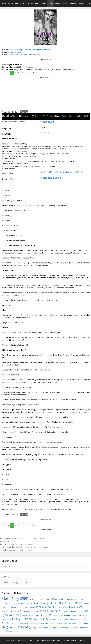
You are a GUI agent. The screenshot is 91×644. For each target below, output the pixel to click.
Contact (72, 4)
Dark (44, 4)
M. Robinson (16, 52)
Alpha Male (14, 50)
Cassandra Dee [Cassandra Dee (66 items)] (63, 599)
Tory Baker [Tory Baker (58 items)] (75, 628)
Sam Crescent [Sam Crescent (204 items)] (22, 627)
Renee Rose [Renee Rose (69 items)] (59, 623)
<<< (4, 73)
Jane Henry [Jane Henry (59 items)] (31, 607)
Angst (21, 50)
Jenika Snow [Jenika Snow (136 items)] (47, 607)
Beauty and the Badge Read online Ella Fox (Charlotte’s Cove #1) (27, 547)
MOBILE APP (13, 4)
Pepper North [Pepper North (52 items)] (47, 623)
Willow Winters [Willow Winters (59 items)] (11, 631)
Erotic (64, 4)
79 (34, 73)
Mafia (58, 4)
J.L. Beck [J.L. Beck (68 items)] (20, 607)
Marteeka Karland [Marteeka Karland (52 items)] (56, 619)
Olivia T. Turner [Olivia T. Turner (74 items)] (19, 623)
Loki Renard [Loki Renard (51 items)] (58, 616)
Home (4, 4)
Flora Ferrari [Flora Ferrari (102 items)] (68, 603)
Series (38, 4)
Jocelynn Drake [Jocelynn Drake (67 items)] (32, 611)
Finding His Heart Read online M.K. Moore (18, 550)
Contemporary (38, 50)
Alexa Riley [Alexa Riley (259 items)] (15, 598)
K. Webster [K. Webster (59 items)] (68, 611)
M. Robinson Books (51, 178)
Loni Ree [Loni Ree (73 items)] (69, 615)
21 (26, 73)
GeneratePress (79, 640)
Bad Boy (28, 50)
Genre (31, 4)
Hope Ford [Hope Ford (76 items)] (8, 607)
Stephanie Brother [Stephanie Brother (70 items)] (60, 628)
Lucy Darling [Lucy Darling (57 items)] (80, 615)
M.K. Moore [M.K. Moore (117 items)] (19, 619)
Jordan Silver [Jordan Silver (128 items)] (51, 611)
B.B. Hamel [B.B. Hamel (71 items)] (35, 599)
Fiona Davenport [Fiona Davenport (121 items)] (46, 603)
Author (23, 4)
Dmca (80, 4)
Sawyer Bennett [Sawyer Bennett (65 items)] (44, 628)
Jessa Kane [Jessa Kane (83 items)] (76, 607)
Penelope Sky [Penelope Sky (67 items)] (34, 623)
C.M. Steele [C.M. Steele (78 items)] (48, 599)
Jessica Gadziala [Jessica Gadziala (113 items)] (13, 611)
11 (22, 73)
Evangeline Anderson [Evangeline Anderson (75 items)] (22, 603)
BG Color (16, 112)
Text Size (24, 112)
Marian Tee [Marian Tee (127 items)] (39, 619)
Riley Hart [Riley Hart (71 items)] (72, 623)
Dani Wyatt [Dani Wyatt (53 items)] (75, 599)
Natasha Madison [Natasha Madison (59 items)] (71, 619)
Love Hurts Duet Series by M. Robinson (25, 55)
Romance (48, 50)
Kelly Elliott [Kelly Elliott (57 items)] (78, 611)
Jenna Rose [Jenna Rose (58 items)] (64, 607)
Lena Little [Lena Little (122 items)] (43, 615)
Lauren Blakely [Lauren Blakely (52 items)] (27, 616)
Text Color (6, 112)
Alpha (51, 4)
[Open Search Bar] (89, 4)
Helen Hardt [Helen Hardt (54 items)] (84, 603)
